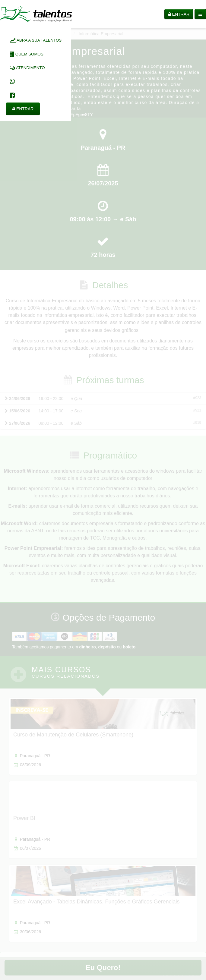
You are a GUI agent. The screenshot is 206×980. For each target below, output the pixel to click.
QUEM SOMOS (27, 54)
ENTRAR (23, 109)
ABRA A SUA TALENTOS (36, 40)
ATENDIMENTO (27, 68)
